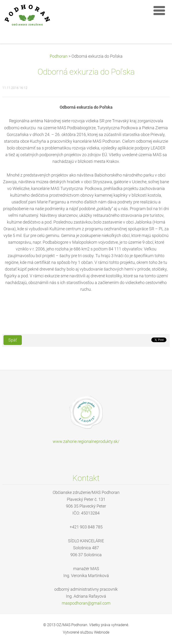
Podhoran (59, 56)
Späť (13, 340)
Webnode (102, 632)
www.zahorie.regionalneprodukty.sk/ (86, 442)
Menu (159, 10)
